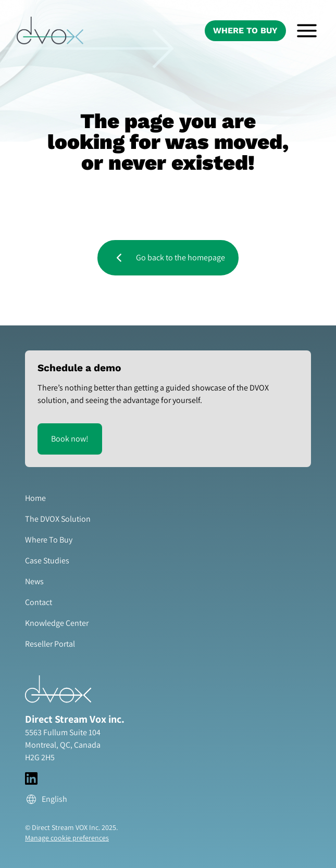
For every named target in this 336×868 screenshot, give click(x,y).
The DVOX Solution (58, 519)
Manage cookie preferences (67, 838)
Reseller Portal (50, 644)
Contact (39, 602)
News (34, 581)
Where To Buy (245, 30)
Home (35, 498)
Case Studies (47, 561)
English (46, 799)
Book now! (70, 439)
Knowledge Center (57, 623)
